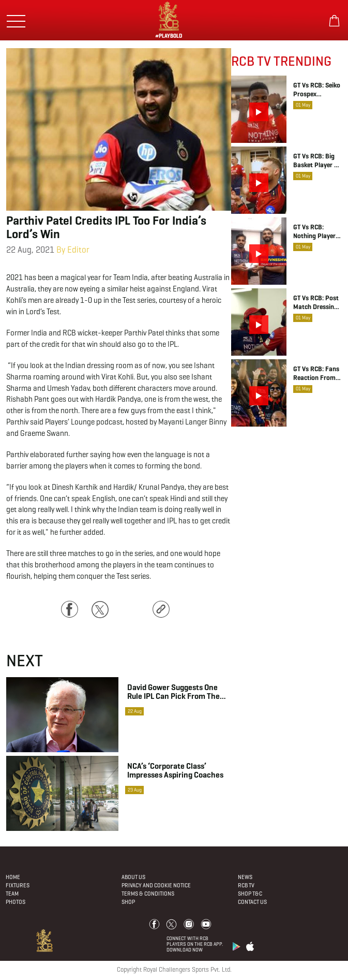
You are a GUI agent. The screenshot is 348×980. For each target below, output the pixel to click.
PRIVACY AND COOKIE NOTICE (156, 885)
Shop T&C (250, 894)
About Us (133, 877)
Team (12, 894)
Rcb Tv (246, 885)
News (245, 877)
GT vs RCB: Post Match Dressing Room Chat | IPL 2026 (316, 303)
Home (13, 877)
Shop (128, 902)
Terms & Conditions (148, 894)
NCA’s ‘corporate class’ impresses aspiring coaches (175, 770)
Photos (16, 902)
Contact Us (252, 902)
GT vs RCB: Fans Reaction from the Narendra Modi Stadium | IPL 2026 (316, 374)
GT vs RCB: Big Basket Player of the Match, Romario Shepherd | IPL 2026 (317, 161)
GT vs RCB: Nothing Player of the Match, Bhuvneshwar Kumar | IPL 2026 (314, 232)
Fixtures (18, 885)
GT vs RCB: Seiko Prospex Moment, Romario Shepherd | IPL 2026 (317, 90)
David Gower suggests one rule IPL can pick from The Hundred (173, 692)
